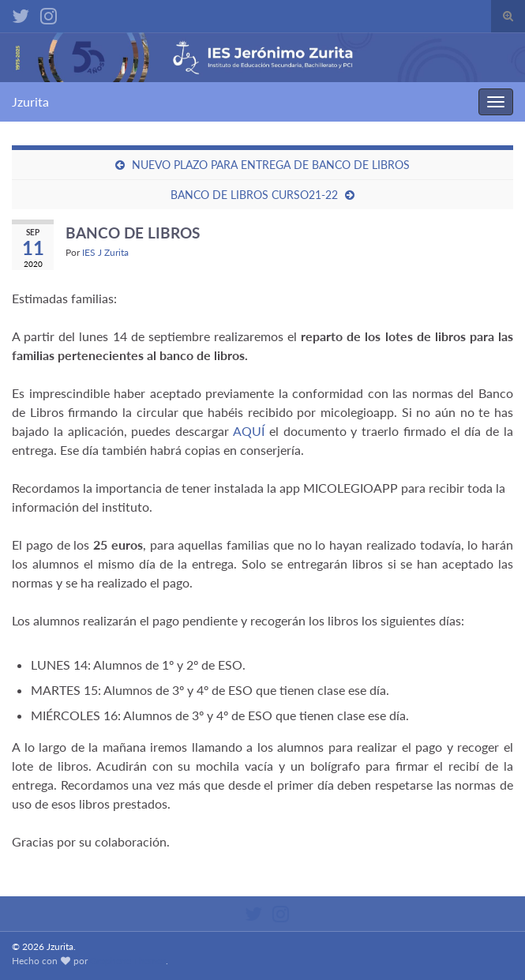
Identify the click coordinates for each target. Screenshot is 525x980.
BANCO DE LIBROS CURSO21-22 (254, 195)
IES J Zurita (105, 252)
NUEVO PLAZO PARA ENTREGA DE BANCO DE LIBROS (271, 165)
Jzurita (30, 101)
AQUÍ (249, 431)
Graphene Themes (128, 961)
